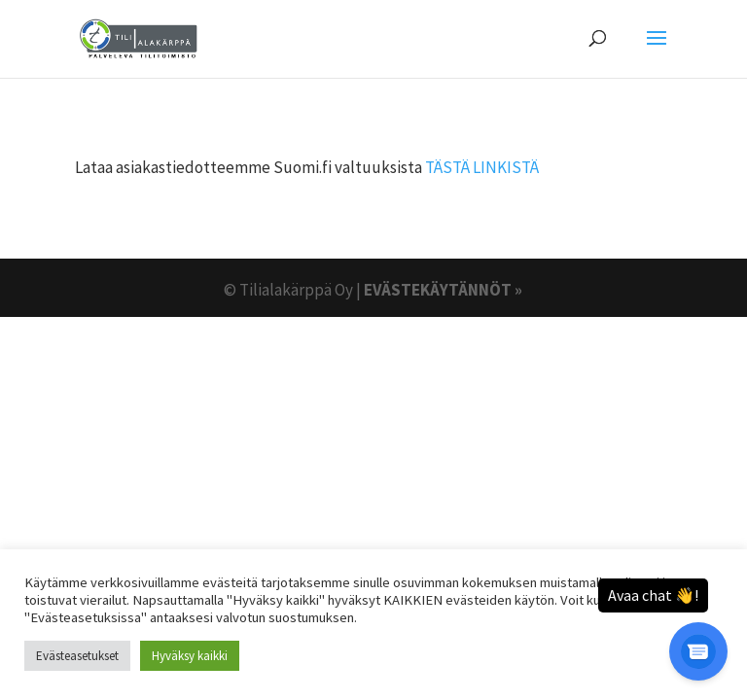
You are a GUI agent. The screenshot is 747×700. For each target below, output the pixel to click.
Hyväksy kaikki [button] (190, 656)
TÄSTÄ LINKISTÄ (482, 167)
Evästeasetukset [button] (77, 656)
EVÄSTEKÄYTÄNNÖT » (443, 290)
